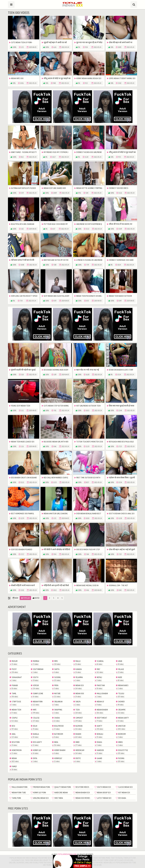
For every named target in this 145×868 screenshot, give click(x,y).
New (15, 598)
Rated (36, 598)
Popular (25, 598)
